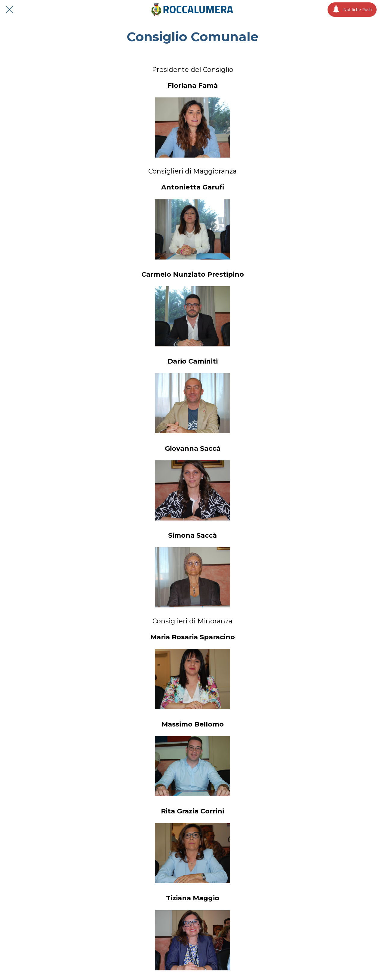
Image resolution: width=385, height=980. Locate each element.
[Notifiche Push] (352, 10)
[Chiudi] (10, 10)
